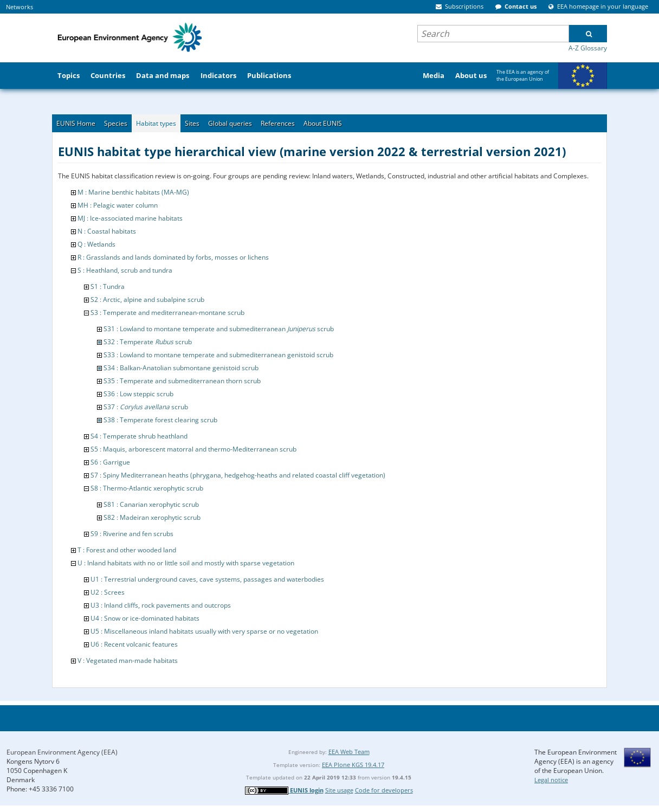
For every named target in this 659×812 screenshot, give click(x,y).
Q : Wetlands (96, 244)
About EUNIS (323, 123)
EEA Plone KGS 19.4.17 (353, 765)
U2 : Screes (108, 592)
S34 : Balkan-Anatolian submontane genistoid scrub (181, 368)
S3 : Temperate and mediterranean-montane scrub (167, 312)
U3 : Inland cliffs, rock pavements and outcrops (161, 605)
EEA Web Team (349, 752)
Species (116, 123)
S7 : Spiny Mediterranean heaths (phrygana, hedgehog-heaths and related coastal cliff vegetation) (238, 475)
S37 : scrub (146, 407)
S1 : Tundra (108, 286)
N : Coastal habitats (107, 231)
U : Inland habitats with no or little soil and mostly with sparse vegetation (186, 563)
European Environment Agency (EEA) (62, 752)
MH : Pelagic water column (118, 205)
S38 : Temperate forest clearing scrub (160, 420)
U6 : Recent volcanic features (134, 644)
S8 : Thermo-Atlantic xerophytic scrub (147, 488)
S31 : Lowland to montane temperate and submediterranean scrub (219, 329)
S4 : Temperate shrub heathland (139, 436)
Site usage (339, 790)
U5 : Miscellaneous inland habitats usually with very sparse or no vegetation (204, 631)
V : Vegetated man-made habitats (128, 660)
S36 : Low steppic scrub (138, 394)
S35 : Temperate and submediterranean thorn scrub (182, 381)
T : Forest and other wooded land (127, 550)
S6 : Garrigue (110, 462)
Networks (20, 7)
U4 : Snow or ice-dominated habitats (145, 618)
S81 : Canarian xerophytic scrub (151, 504)
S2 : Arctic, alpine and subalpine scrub (147, 299)
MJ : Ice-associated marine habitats (130, 218)
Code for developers (384, 790)
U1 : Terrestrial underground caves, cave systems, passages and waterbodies (207, 579)
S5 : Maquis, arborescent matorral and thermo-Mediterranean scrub (193, 449)
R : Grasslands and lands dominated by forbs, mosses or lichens (173, 257)
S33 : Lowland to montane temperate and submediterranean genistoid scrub (218, 355)
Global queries (230, 123)
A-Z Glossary (588, 48)
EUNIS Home (76, 123)
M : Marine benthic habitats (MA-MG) (133, 192)
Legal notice (551, 780)
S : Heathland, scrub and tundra (125, 270)
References (278, 123)
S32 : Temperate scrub (148, 342)
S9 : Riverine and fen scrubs (132, 534)
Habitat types (156, 123)
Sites (192, 123)
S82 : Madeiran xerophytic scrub (152, 517)
